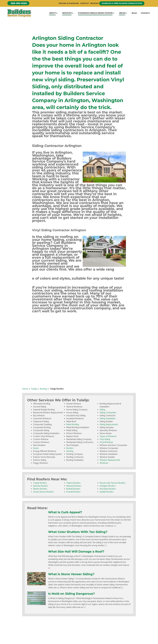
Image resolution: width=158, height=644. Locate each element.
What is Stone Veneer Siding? (72, 575)
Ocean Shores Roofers (43, 493)
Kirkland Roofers (74, 487)
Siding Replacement (109, 425)
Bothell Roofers (73, 490)
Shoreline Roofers (108, 490)
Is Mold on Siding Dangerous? (72, 594)
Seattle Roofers (107, 493)
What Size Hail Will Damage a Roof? (77, 552)
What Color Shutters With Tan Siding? (79, 533)
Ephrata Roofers (40, 487)
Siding (102, 410)
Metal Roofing (73, 425)
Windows (104, 464)
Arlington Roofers (108, 487)
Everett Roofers (73, 493)
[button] (19, 3)
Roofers (70, 449)
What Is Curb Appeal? (66, 513)
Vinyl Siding (105, 440)
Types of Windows (108, 437)
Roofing (70, 452)
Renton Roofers (40, 490)
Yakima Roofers (73, 484)
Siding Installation (108, 419)
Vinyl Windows (106, 443)
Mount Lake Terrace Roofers (113, 484)
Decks (36, 449)
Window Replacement (110, 461)
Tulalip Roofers (40, 484)
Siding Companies (108, 413)
